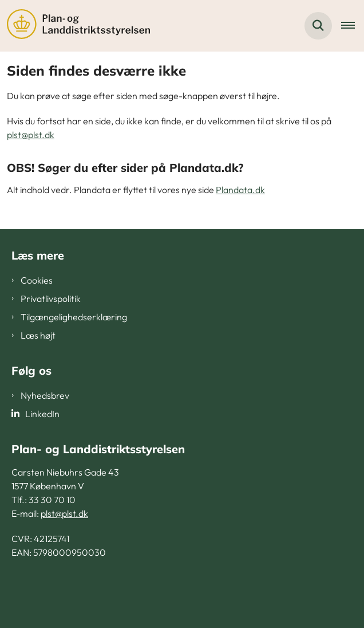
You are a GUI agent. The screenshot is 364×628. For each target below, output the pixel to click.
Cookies (37, 280)
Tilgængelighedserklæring (74, 317)
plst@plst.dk (31, 135)
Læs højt (38, 335)
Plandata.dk (240, 190)
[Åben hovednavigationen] (353, 26)
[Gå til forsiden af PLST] (75, 26)
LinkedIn (42, 414)
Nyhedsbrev (45, 395)
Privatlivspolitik (51, 299)
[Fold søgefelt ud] (318, 26)
